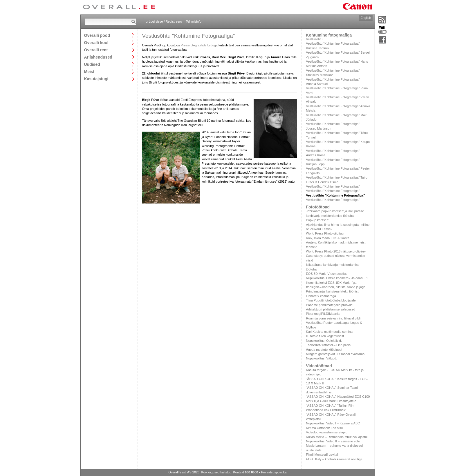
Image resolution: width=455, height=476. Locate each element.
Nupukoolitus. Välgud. (322, 358)
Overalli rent (96, 50)
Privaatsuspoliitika (274, 472)
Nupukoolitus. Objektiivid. (324, 341)
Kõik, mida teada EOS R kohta (328, 238)
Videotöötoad (319, 366)
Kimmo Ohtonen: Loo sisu (325, 428)
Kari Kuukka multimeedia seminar (330, 332)
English (366, 18)
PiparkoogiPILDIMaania (323, 314)
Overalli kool (96, 42)
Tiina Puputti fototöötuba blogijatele (331, 300)
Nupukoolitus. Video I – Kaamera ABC (333, 423)
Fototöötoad (318, 207)
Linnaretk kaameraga (321, 296)
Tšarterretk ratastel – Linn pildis (328, 345)
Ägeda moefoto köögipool (324, 350)
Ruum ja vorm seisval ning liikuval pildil (334, 318)
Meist (89, 71)
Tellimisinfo (194, 21)
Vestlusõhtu (314, 39)
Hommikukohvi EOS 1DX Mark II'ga (331, 283)
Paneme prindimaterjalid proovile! (330, 305)
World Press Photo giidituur (325, 233)
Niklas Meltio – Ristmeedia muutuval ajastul (337, 437)
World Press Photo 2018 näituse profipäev (336, 251)
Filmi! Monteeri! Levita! (322, 455)
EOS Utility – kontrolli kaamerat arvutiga (334, 459)
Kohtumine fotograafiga (329, 35)
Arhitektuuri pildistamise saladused (331, 309)
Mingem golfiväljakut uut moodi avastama (335, 354)
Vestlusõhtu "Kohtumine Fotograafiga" (333, 191)
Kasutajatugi (96, 79)
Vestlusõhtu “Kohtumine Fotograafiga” (333, 186)
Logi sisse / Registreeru (166, 21)
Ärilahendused (98, 57)
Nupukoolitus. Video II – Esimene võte (333, 441)
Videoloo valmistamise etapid (327, 432)
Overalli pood (97, 35)
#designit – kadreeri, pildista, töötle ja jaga (336, 287)
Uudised (92, 64)
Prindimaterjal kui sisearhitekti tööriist (332, 291)
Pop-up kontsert (317, 220)
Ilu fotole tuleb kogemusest (325, 336)
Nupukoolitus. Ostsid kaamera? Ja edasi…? (337, 278)
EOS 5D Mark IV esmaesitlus (327, 274)
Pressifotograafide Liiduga (199, 45)
